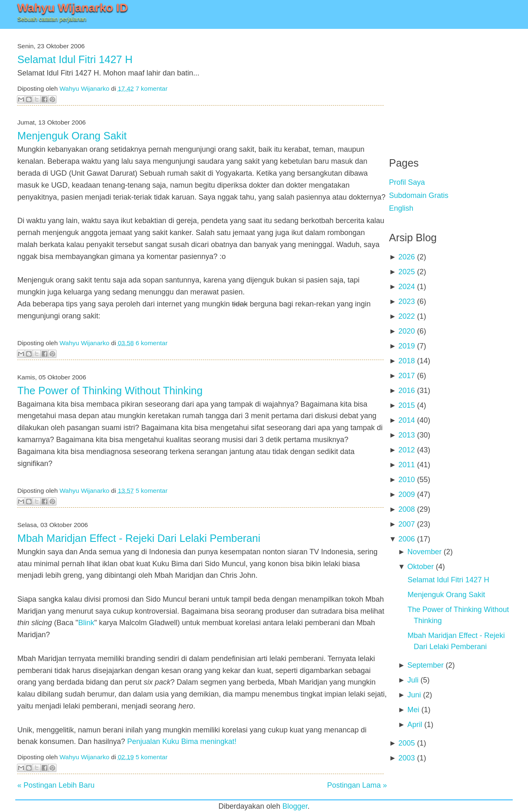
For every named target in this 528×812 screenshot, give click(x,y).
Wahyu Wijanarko (84, 88)
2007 (407, 524)
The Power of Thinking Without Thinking (110, 391)
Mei (413, 710)
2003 (407, 758)
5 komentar (152, 491)
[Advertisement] (451, 87)
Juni (414, 695)
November (424, 552)
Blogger (295, 806)
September (425, 665)
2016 (407, 391)
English (401, 208)
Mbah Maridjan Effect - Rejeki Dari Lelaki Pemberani (139, 538)
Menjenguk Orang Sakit (72, 136)
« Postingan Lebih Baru (56, 785)
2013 (407, 435)
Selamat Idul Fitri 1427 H (75, 59)
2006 (407, 539)
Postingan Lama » (357, 785)
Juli (413, 680)
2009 (407, 494)
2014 (407, 420)
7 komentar (152, 88)
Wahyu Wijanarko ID (73, 8)
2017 (407, 376)
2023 (407, 301)
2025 (407, 272)
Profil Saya (407, 182)
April (415, 725)
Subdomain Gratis (419, 195)
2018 (407, 361)
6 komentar (152, 343)
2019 (407, 346)
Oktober (420, 567)
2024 (407, 287)
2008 (407, 509)
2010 (407, 480)
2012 (407, 450)
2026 (407, 257)
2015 (407, 405)
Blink (86, 623)
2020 (407, 331)
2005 (407, 743)
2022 (407, 316)
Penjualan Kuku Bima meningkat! (182, 741)
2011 (407, 465)
